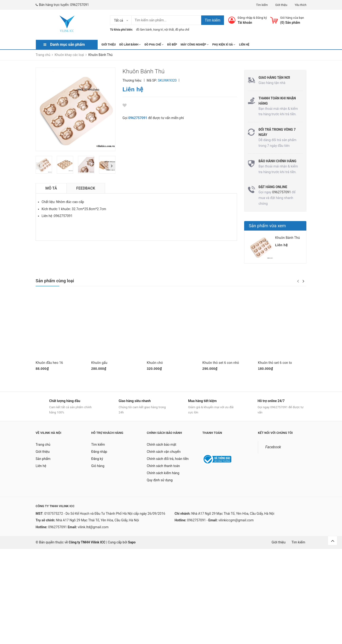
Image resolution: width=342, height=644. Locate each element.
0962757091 (80, 5)
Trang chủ (43, 447)
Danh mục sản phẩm (67, 44)
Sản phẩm (43, 461)
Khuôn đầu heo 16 (49, 363)
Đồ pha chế (154, 45)
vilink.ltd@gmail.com (93, 529)
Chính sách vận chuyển (164, 454)
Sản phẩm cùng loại (55, 281)
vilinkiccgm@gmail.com (236, 522)
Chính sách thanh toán (163, 468)
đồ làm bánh (144, 30)
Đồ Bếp (172, 45)
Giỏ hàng (98, 468)
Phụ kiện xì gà (224, 45)
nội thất (169, 30)
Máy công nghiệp (195, 45)
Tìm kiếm (262, 5)
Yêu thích (301, 5)
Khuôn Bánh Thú (288, 238)
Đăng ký (261, 18)
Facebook (273, 449)
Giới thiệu (281, 5)
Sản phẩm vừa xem (267, 226)
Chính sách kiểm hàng (163, 475)
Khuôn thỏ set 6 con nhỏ (221, 363)
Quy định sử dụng (160, 482)
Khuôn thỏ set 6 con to (275, 363)
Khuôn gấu (99, 363)
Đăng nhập (245, 18)
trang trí (158, 30)
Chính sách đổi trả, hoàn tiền (168, 461)
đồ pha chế (182, 30)
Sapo (132, 544)
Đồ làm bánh (130, 45)
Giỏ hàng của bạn (292, 18)
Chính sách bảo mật (161, 447)
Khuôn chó (155, 363)
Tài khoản (245, 23)
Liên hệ (244, 45)
